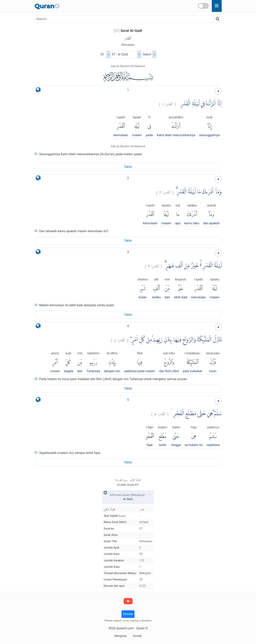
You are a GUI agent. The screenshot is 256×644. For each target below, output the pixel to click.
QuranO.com (125, 628)
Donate (128, 614)
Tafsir (128, 167)
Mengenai (120, 636)
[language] (38, 91)
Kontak (137, 636)
